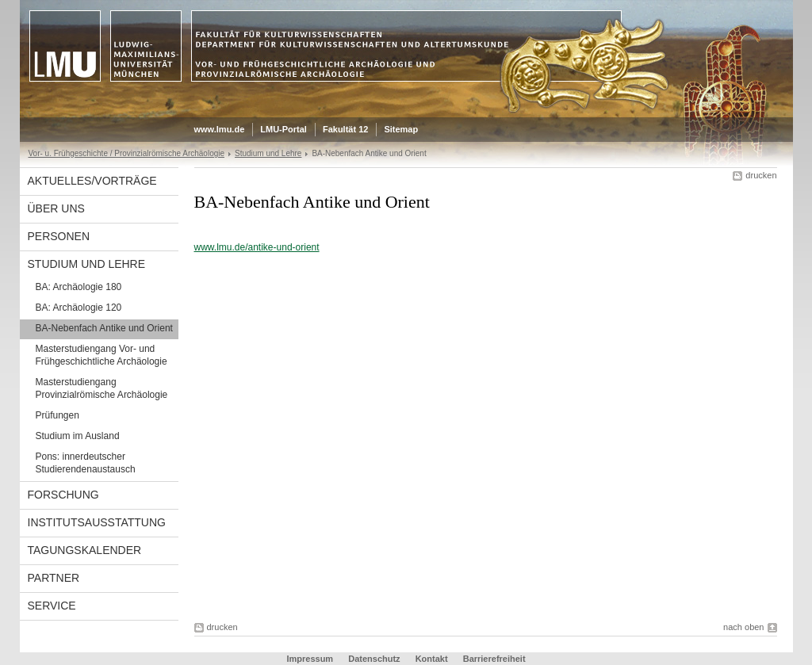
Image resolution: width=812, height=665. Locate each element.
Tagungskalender (85, 550)
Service (52, 606)
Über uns (56, 208)
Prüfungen (57, 415)
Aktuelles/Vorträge (92, 181)
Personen (59, 236)
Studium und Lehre (268, 153)
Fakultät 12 (345, 129)
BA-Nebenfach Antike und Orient (104, 328)
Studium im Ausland (78, 436)
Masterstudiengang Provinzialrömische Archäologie (102, 388)
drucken (761, 175)
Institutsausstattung (97, 522)
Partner (54, 578)
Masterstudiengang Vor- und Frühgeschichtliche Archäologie (101, 355)
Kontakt (432, 659)
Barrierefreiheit (494, 659)
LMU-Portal (283, 129)
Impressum (310, 659)
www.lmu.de (220, 129)
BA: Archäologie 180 (79, 287)
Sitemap (401, 129)
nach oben (743, 627)
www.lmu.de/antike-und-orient (257, 247)
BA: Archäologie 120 (79, 308)
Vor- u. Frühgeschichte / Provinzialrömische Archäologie (127, 153)
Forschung (63, 495)
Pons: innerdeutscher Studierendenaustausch (86, 463)
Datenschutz (374, 659)
